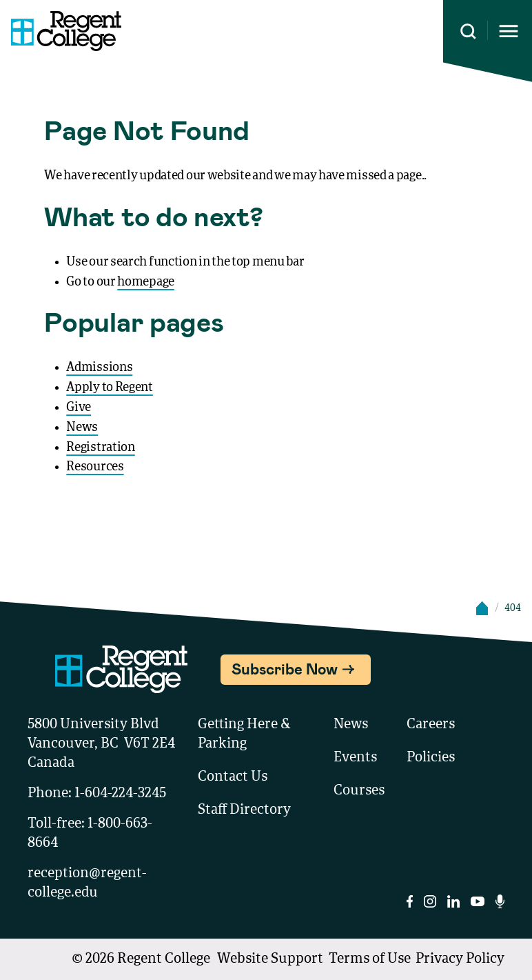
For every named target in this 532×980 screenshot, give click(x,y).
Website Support (270, 959)
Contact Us (233, 777)
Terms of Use (370, 959)
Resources (95, 467)
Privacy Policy (460, 959)
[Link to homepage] (61, 31)
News (82, 428)
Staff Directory (244, 810)
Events (355, 758)
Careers (431, 725)
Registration (100, 448)
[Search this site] (468, 31)
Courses (359, 791)
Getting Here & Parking (244, 734)
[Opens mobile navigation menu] (509, 31)
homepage (146, 282)
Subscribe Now (285, 668)
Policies (431, 758)
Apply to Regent (110, 388)
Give (79, 408)
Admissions (99, 368)
